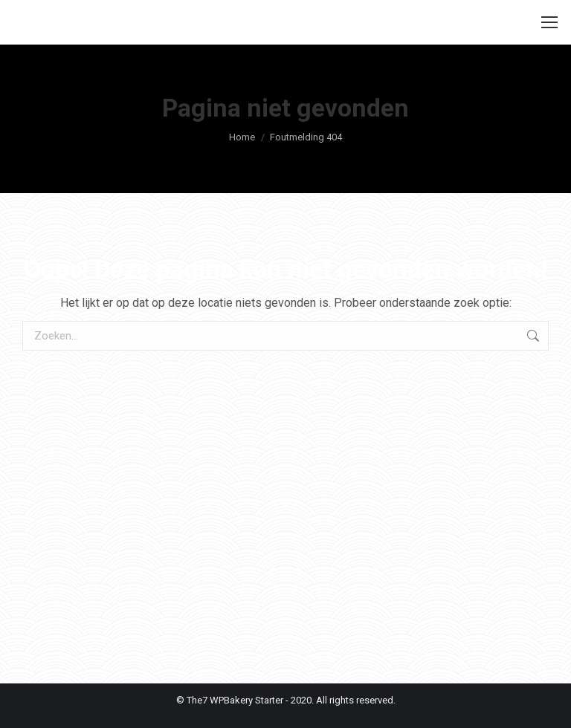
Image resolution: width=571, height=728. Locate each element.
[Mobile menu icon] (549, 22)
